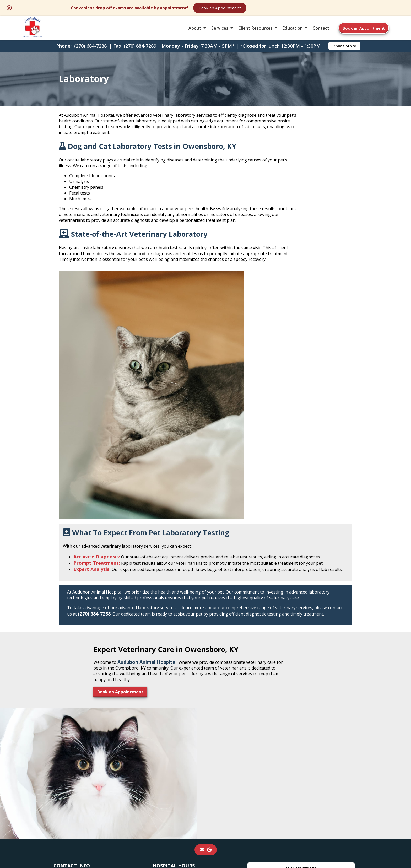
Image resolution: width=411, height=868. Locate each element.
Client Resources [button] (255, 33)
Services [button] (220, 33)
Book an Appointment (280, 8)
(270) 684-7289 (75, 686)
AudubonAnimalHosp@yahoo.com (99, 692)
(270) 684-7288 (90, 54)
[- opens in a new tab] (209, 632)
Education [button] (293, 33)
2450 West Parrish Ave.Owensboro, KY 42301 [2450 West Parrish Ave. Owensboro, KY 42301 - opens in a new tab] (79, 664)
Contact (321, 33)
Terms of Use (239, 824)
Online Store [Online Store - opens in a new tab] (344, 54)
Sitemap (206, 824)
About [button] (195, 33)
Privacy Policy (277, 824)
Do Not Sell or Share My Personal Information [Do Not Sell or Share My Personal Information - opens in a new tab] (206, 836)
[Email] (202, 632)
